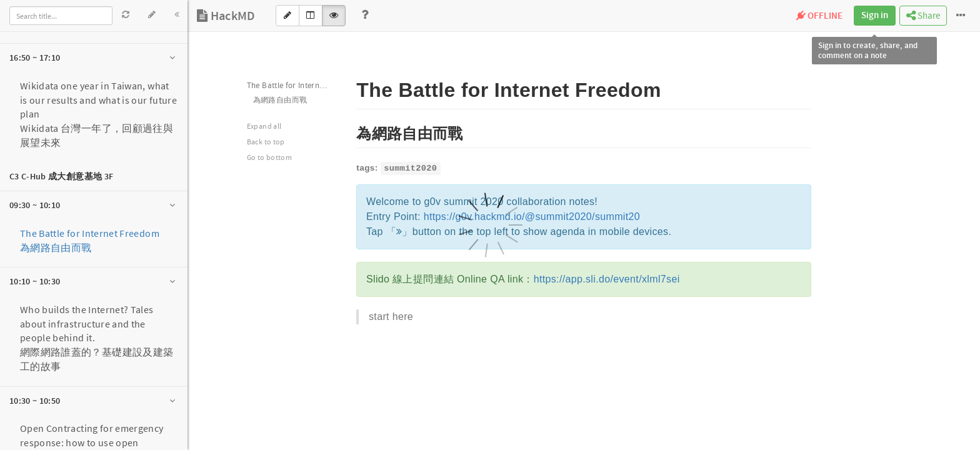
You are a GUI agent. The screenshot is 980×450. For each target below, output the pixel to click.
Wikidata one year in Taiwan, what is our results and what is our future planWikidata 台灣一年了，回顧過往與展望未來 (98, 114)
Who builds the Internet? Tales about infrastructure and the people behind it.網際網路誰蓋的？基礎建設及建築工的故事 (97, 338)
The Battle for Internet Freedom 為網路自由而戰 (90, 240)
